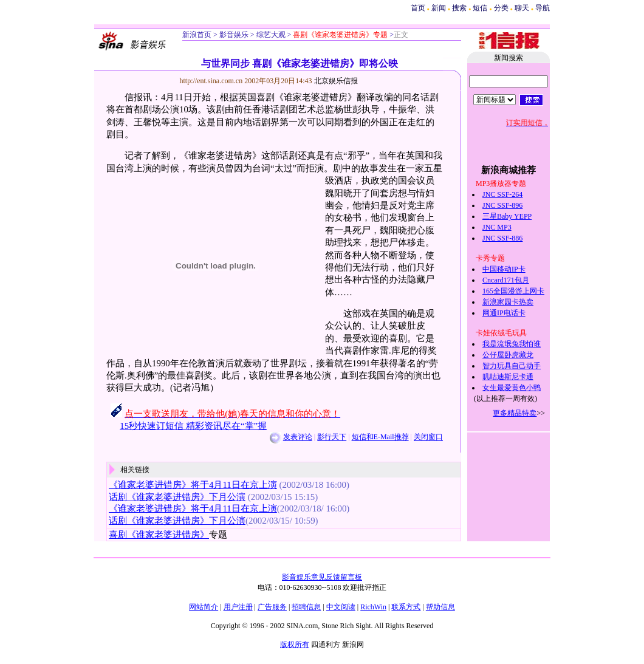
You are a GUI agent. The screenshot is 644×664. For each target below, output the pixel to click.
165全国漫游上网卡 (513, 291)
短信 (480, 8)
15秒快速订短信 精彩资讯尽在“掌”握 (193, 426)
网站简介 (204, 607)
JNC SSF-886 (502, 238)
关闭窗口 (428, 437)
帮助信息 (440, 607)
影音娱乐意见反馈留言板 (322, 577)
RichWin (373, 607)
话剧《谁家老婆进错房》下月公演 (177, 497)
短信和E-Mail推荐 (380, 437)
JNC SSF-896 (502, 205)
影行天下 (332, 437)
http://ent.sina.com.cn (212, 81)
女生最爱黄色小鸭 (512, 388)
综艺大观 (270, 35)
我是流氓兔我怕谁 (512, 344)
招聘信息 (306, 607)
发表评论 (298, 437)
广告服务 (272, 607)
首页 (418, 8)
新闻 (439, 8)
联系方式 (406, 607)
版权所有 (295, 645)
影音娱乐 (234, 35)
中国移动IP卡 (504, 269)
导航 (543, 8)
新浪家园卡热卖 (508, 302)
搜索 (460, 8)
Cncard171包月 (506, 280)
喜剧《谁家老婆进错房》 (159, 535)
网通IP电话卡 (504, 313)
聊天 (522, 8)
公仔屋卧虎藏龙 (508, 355)
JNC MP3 (497, 227)
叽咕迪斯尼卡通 (508, 377)
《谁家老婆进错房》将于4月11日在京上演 (193, 485)
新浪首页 (197, 35)
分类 (501, 8)
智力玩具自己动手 (512, 366)
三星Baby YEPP (507, 216)
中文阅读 (341, 607)
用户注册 (238, 607)
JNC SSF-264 (502, 194)
